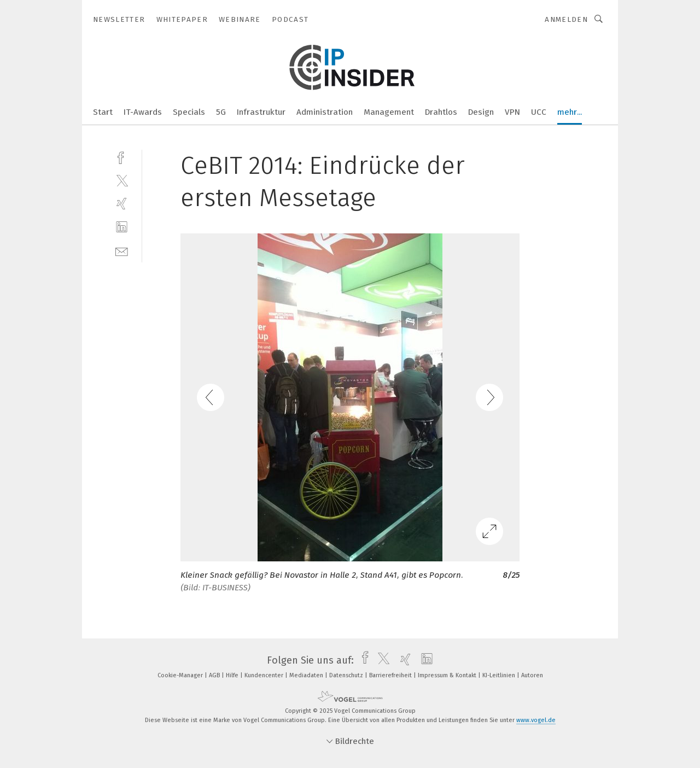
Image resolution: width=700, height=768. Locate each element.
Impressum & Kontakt (448, 675)
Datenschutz (347, 675)
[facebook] (122, 157)
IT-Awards (143, 112)
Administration (325, 112)
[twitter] (122, 180)
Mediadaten (307, 675)
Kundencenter (265, 675)
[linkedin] (122, 227)
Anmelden (566, 19)
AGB (215, 675)
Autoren (532, 675)
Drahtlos (441, 112)
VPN (512, 112)
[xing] (122, 204)
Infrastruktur (261, 112)
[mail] (122, 251)
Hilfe (233, 675)
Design (481, 112)
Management (389, 112)
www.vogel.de (536, 720)
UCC (539, 112)
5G (221, 112)
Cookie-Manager (181, 675)
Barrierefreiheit (391, 675)
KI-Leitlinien (500, 675)
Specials (189, 112)
